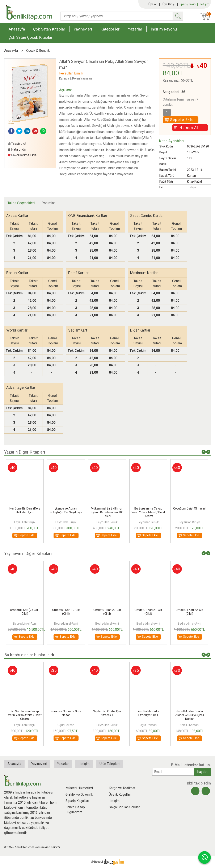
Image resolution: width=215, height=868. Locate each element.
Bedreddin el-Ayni (66, 624)
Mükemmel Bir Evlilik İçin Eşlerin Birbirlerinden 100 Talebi (148, 512)
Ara (178, 16)
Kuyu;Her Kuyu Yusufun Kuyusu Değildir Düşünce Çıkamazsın (25, 715)
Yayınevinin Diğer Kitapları (28, 553)
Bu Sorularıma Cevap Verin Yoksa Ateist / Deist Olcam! (189, 512)
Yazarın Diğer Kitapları (25, 452)
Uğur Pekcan (107, 725)
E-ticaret (97, 862)
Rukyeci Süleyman (25, 725)
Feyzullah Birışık (25, 522)
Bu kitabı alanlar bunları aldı (29, 655)
